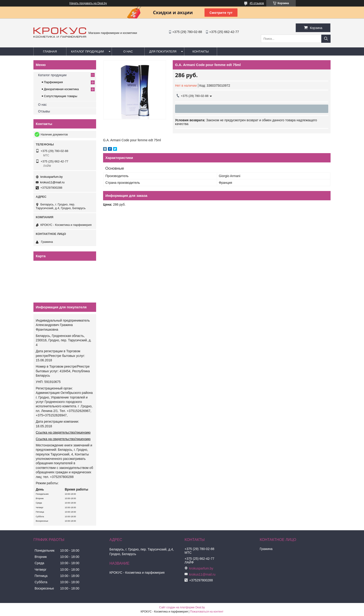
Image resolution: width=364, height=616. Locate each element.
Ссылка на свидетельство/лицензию (63, 432)
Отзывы (44, 111)
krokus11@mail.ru (52, 182)
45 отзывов (257, 3)
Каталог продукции (88, 51)
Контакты (201, 51)
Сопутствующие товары (61, 96)
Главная (50, 51)
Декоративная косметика (61, 89)
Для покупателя (163, 51)
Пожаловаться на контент (207, 612)
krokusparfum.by (52, 177)
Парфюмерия (53, 82)
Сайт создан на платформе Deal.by (182, 607)
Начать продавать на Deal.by (88, 3)
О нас (128, 51)
